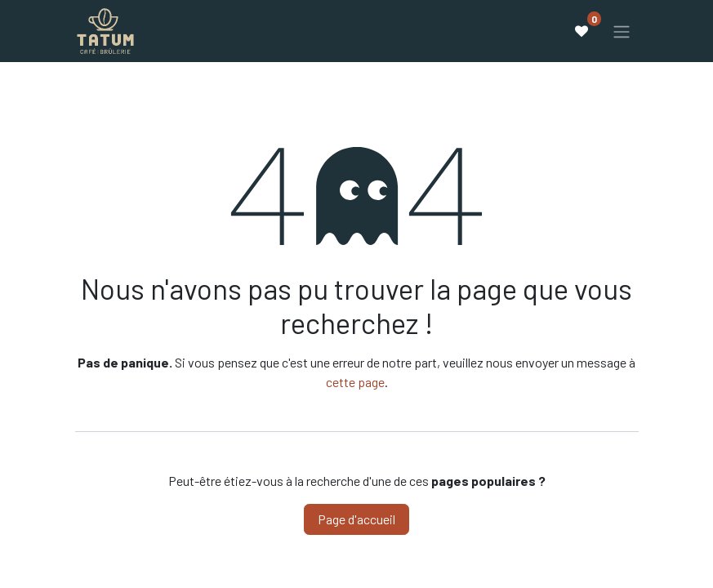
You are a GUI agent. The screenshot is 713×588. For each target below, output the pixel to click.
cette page (355, 382)
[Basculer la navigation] (622, 31)
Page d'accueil (356, 519)
